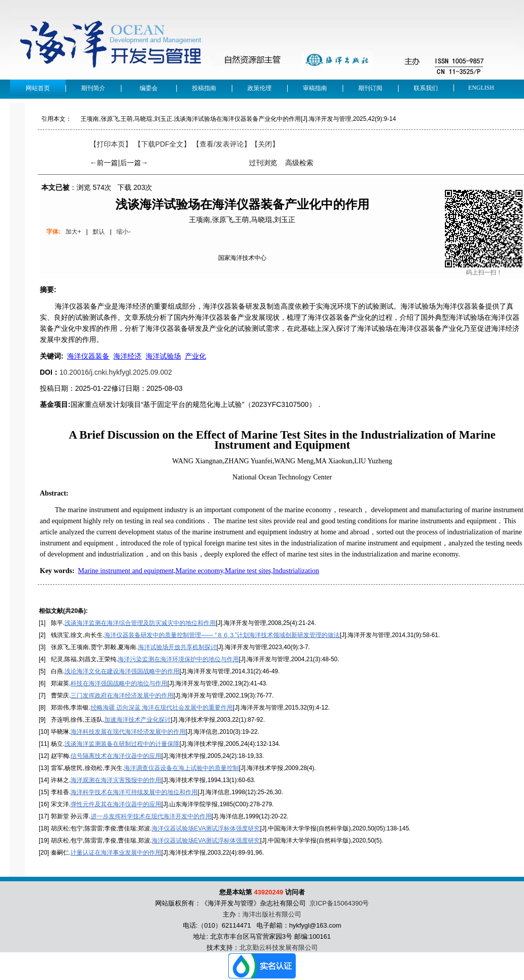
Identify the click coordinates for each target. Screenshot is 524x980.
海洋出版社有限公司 (272, 914)
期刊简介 (93, 88)
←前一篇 (104, 163)
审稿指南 (315, 88)
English (481, 88)
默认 (99, 232)
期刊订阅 (370, 88)
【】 (222, 144)
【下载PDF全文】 (162, 144)
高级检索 (299, 163)
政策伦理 (259, 88)
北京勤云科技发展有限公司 (279, 948)
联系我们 (426, 88)
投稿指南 (204, 88)
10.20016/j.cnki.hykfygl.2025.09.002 (116, 372)
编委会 (149, 88)
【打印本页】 (111, 144)
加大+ (73, 232)
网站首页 (38, 88)
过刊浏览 (263, 163)
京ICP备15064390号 (339, 903)
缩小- (123, 232)
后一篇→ (134, 163)
